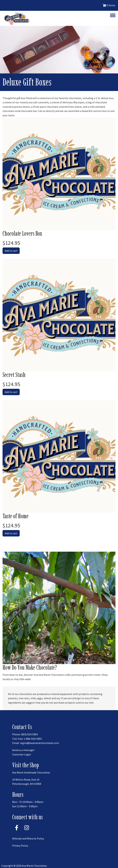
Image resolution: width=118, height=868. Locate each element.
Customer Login (22, 754)
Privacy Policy (20, 846)
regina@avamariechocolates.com (40, 743)
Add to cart (11, 251)
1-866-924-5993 (33, 739)
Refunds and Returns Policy (28, 838)
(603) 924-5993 (29, 734)
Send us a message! (23, 750)
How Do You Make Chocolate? (30, 667)
